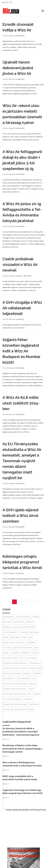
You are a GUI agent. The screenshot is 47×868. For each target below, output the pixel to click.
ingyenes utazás (11, 658)
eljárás (37, 694)
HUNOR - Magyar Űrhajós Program (18, 709)
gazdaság (31, 642)
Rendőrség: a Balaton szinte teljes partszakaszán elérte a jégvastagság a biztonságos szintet (22, 749)
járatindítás (9, 679)
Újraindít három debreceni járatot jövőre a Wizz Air (18, 68)
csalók (35, 653)
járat (36, 648)
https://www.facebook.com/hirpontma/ (26, 810)
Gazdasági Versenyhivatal (15, 663)
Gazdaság (20, 319)
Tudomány (20, 573)
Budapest (28, 673)
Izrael (6, 653)
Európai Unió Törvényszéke (15, 684)
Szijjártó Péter (36, 668)
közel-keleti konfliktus (14, 642)
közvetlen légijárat (12, 673)
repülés (31, 622)
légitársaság (19, 622)
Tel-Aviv (7, 648)
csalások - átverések (24, 276)
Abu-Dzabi (15, 637)
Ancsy (11, 36)
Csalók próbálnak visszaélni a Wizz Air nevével (20, 265)
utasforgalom (23, 679)
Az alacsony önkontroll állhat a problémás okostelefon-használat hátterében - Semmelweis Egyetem (21, 732)
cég (22, 658)
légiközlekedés (10, 632)
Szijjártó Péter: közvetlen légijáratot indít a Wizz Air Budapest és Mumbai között (21, 351)
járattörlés (27, 637)
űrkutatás (34, 704)
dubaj (6, 637)
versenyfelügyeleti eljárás (15, 668)
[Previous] (10, 602)
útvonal (36, 617)
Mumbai (38, 673)
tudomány (27, 699)
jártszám (34, 632)
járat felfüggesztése (22, 648)
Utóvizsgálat (35, 663)
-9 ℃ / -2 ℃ (7, 2)
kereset (33, 684)
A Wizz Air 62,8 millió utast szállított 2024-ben (21, 403)
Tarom (31, 689)
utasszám (24, 632)
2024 (34, 679)
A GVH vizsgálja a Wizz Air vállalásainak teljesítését (22, 308)
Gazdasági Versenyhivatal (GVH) (17, 694)
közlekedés (20, 36)
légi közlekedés (23, 617)
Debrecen (7, 627)
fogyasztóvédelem (12, 699)
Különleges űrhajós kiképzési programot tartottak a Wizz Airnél (22, 562)
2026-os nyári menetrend (25, 627)
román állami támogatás (15, 689)
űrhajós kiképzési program (15, 704)
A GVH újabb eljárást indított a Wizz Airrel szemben (21, 516)
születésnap (31, 658)
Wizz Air (7, 622)
